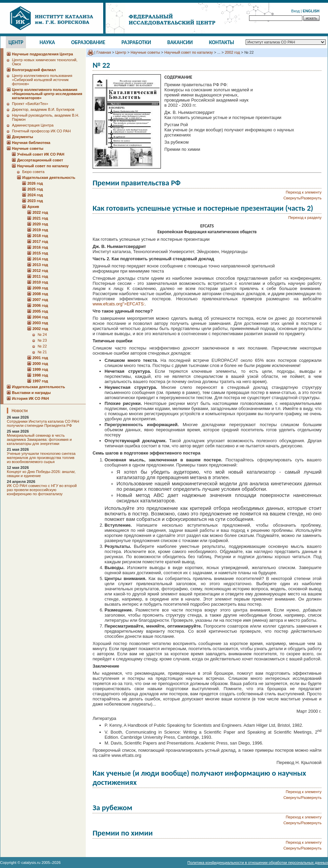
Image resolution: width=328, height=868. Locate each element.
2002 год (232, 52)
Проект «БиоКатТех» (30, 104)
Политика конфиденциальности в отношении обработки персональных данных (258, 863)
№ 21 (42, 352)
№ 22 (42, 346)
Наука (47, 42)
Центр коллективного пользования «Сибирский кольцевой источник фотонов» (42, 80)
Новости (20, 411)
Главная (104, 52)
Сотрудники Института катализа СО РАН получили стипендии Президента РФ (43, 423)
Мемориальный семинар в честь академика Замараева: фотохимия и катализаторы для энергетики (39, 439)
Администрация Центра (33, 125)
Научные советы (145, 52)
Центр (16, 42)
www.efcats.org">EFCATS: (119, 304)
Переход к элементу (304, 192)
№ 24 (42, 334)
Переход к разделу (305, 218)
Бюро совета (33, 172)
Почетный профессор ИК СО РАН (41, 131)
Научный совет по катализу (189, 52)
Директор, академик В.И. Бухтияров (43, 109)
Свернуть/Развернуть (303, 198)
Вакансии (180, 42)
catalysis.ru (31, 863)
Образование (88, 42)
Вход (295, 11)
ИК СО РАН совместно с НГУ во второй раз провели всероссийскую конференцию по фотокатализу (42, 490)
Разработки (136, 42)
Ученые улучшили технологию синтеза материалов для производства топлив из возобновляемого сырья (41, 458)
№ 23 (42, 340)
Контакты (222, 42)
